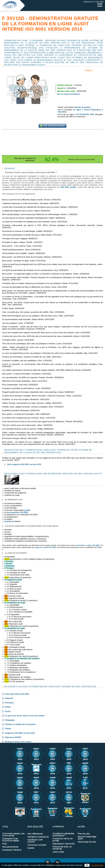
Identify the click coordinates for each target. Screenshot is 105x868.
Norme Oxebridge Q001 (87, 838)
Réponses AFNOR (13, 737)
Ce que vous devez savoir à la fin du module (25, 716)
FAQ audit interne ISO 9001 (17, 694)
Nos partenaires (10, 847)
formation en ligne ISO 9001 (88, 545)
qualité (27, 510)
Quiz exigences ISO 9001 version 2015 (24, 464)
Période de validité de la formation (20, 724)
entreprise (10, 521)
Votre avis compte (37, 845)
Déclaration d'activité (63, 844)
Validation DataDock (38, 837)
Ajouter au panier (82, 107)
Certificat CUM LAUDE (35, 841)
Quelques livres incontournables (11, 840)
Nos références (35, 834)
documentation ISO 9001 (17, 512)
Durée (8, 711)
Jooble (31, 848)
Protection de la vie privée (62, 840)
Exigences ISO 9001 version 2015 (20, 733)
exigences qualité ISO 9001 (45, 547)
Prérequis (9, 703)
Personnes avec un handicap (62, 848)
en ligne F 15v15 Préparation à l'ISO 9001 (80, 111)
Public (8, 707)
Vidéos (8, 729)
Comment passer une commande (13, 835)
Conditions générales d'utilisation (63, 835)
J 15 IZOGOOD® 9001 (84, 114)
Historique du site (87, 842)
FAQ (4, 844)
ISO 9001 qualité (68, 187)
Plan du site (84, 834)
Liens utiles (58, 852)
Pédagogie (10, 720)
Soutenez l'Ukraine (12, 850)
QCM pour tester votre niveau (18, 742)
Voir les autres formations (68, 94)
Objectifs (9, 698)
